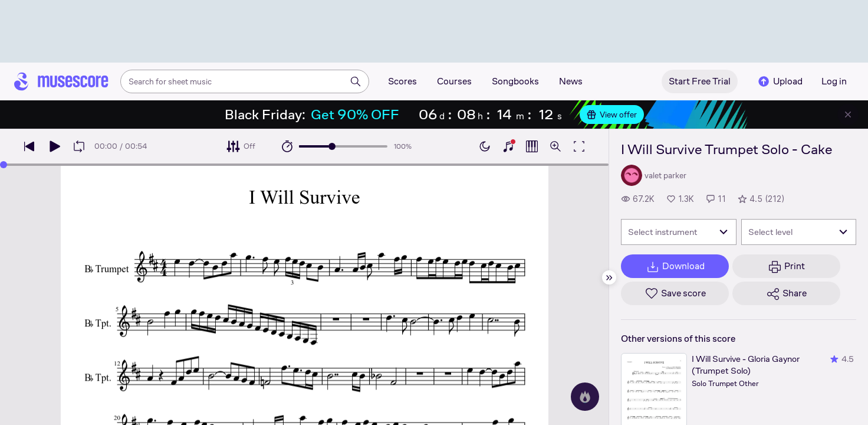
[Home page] (61, 81)
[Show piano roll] (532, 146)
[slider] (332, 146)
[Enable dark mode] (485, 146)
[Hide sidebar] (609, 277)
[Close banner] (848, 115)
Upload (780, 81)
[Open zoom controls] (555, 146)
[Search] (356, 81)
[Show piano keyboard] (508, 146)
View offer (612, 115)
